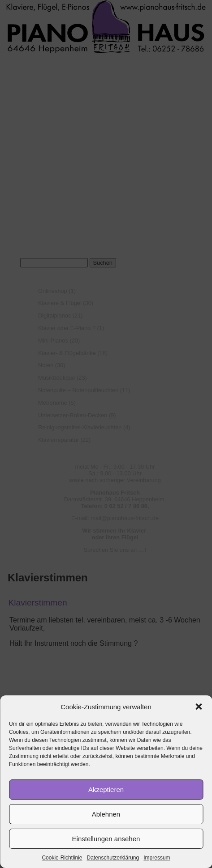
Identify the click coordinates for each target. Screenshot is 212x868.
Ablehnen (106, 814)
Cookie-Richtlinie (62, 858)
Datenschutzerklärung (113, 858)
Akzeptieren (106, 790)
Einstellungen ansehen (106, 839)
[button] (199, 707)
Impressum (157, 858)
